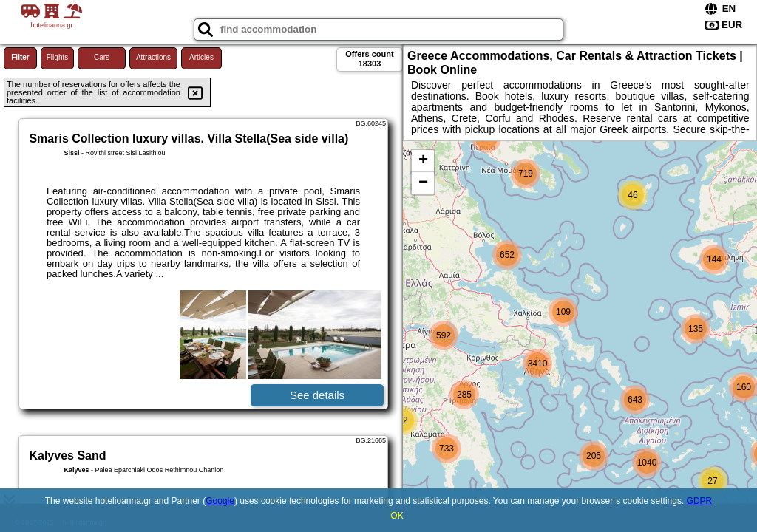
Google (220, 501)
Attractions (153, 57)
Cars (102, 57)
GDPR (700, 501)
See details (317, 395)
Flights (57, 57)
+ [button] (423, 161)
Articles (201, 57)
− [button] (423, 183)
